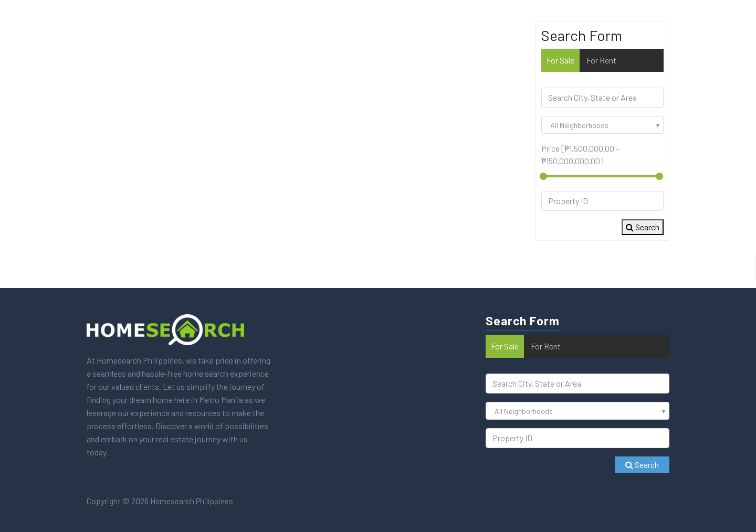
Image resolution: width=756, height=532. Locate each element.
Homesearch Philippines (191, 501)
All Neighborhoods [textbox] (579, 125)
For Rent (601, 60)
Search (643, 227)
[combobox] (602, 125)
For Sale (560, 60)
